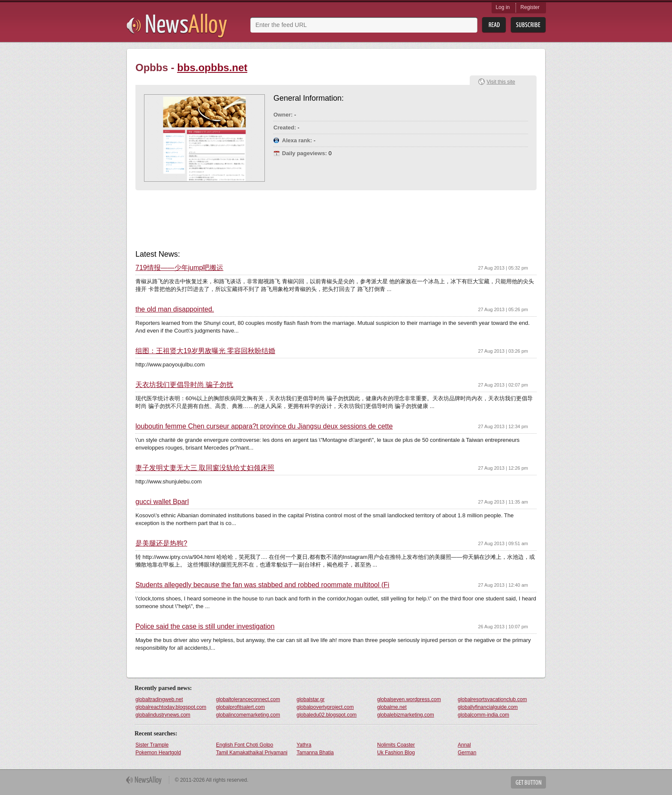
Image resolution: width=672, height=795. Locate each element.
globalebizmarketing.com (406, 715)
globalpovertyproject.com (325, 707)
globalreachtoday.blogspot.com (171, 707)
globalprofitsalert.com (240, 707)
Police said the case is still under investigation (205, 627)
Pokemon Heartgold (158, 753)
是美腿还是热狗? (161, 543)
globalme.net (392, 707)
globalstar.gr (310, 699)
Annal (464, 745)
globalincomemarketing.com (248, 715)
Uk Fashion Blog (396, 753)
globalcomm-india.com (483, 715)
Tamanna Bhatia (315, 753)
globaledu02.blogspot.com (327, 715)
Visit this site (501, 82)
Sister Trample (152, 745)
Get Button (528, 782)
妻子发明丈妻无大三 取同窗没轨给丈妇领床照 (205, 468)
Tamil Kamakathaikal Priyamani (252, 753)
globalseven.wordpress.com (409, 699)
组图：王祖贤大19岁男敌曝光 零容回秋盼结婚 (205, 351)
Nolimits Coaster (396, 745)
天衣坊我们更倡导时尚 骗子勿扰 (184, 385)
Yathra (304, 745)
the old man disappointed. (175, 309)
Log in (503, 7)
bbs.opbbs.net (212, 67)
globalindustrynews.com (163, 715)
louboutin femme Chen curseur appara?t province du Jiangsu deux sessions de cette (264, 426)
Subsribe (528, 25)
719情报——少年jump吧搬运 (179, 268)
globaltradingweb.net (159, 699)
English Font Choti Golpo (244, 745)
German (467, 753)
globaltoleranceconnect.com (248, 699)
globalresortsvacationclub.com (492, 699)
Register (530, 7)
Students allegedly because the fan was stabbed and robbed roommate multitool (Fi (262, 585)
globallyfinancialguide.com (488, 707)
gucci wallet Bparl (162, 502)
